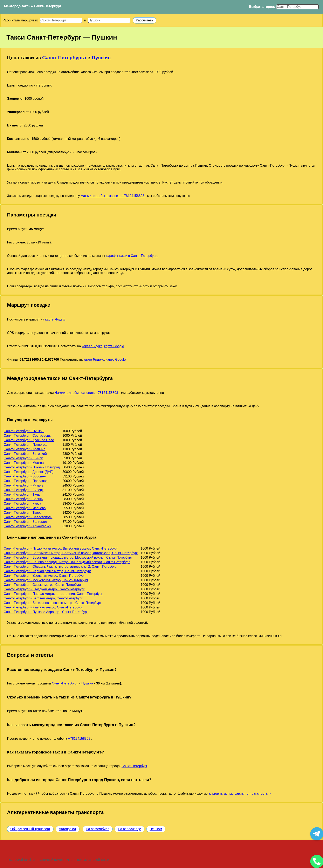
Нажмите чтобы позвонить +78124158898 (113, 196)
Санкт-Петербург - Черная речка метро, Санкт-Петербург (47, 571)
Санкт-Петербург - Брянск (23, 499)
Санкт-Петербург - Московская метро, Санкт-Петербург (46, 580)
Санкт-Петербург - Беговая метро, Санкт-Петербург (43, 598)
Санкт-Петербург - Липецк (24, 490)
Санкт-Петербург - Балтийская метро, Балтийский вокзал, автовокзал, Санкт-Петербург (71, 553)
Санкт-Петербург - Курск (22, 504)
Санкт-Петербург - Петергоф (26, 445)
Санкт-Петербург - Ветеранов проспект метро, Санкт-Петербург (52, 603)
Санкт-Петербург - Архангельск (28, 526)
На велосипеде (129, 829)
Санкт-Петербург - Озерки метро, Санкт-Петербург (42, 585)
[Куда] (109, 20)
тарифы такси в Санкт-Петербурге (132, 256)
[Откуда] (61, 20)
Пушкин (101, 58)
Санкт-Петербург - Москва (24, 463)
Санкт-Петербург (48, 6)
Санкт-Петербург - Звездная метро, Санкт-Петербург (44, 589)
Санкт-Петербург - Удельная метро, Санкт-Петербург (44, 576)
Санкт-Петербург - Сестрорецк (27, 436)
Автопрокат (68, 829)
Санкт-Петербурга (64, 58)
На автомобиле (98, 829)
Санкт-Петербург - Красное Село (29, 440)
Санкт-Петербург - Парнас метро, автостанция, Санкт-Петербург (53, 594)
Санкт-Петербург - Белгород (25, 522)
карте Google (114, 346)
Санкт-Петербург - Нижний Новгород (32, 467)
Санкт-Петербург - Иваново (25, 508)
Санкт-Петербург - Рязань (23, 485)
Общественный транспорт (30, 829)
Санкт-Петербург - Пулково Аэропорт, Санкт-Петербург (46, 612)
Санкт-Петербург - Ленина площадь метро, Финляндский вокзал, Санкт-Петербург (67, 562)
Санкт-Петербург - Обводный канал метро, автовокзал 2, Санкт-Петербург (61, 567)
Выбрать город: (262, 7)
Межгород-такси (17, 6)
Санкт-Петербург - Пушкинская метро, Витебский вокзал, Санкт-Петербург (61, 548)
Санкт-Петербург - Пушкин (24, 431)
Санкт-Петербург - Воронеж (25, 476)
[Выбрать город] (297, 7)
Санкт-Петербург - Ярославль (26, 481)
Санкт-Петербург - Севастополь (28, 517)
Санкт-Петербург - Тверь (23, 513)
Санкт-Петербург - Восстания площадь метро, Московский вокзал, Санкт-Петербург (68, 557)
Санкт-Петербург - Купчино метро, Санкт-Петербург (43, 607)
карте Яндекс (55, 319)
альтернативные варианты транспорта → (240, 794)
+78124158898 (80, 739)
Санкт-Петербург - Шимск (23, 458)
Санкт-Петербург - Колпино (25, 449)
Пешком (156, 829)
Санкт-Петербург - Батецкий (25, 454)
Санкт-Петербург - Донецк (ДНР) (29, 472)
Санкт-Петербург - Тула (22, 494)
